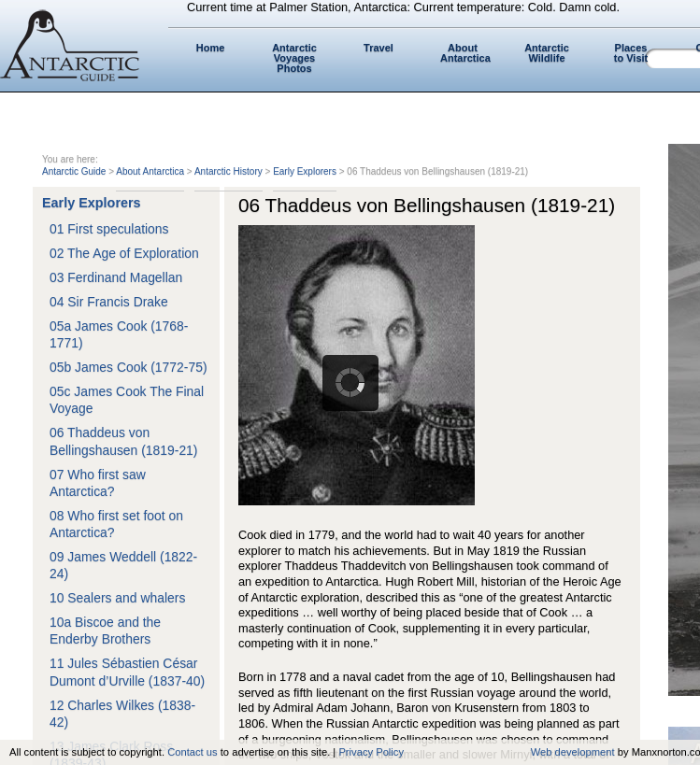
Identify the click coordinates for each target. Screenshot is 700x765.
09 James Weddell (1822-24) (123, 565)
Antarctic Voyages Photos (294, 58)
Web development (573, 752)
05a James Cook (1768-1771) (119, 334)
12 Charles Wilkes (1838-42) (122, 714)
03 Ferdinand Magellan (116, 277)
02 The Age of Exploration (124, 253)
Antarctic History (229, 171)
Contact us (192, 752)
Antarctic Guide (74, 171)
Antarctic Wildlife (547, 53)
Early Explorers (305, 171)
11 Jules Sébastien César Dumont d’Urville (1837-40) (127, 672)
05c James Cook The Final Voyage (127, 400)
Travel (379, 48)
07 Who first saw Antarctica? (98, 483)
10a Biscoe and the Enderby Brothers (105, 630)
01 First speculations (109, 229)
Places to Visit (631, 53)
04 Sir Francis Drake (109, 302)
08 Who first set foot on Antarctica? (116, 524)
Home (211, 48)
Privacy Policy (371, 752)
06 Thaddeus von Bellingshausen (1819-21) (123, 441)
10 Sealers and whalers (117, 598)
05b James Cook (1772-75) (129, 367)
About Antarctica (465, 53)
